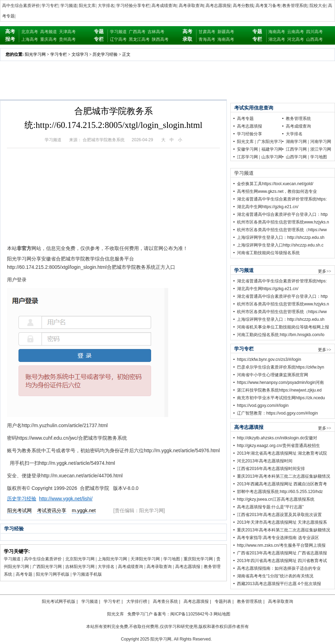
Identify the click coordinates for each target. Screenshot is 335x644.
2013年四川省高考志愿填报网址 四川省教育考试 (282, 561)
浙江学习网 (321, 149)
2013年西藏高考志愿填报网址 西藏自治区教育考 (282, 484)
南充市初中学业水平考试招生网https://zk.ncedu (281, 398)
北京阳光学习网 (80, 559)
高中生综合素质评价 (21, 6)
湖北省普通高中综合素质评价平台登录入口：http (282, 214)
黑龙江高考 (139, 39)
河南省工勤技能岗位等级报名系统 (268, 253)
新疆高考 (226, 32)
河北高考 (296, 39)
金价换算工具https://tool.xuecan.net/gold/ (275, 184)
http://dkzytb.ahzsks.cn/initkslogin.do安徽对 (277, 438)
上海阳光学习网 (112, 559)
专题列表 (223, 601)
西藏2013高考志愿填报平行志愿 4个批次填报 (279, 584)
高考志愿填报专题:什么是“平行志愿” (270, 507)
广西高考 (137, 32)
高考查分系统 (165, 601)
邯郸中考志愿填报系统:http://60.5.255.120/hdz (280, 492)
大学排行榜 (137, 601)
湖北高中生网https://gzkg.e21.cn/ (268, 207)
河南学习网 (321, 142)
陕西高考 (160, 39)
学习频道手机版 (87, 574)
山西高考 (314, 39)
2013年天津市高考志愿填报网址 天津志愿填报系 (282, 522)
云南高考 (296, 32)
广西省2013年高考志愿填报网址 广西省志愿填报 (282, 553)
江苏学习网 (247, 157)
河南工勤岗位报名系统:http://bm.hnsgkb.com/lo (281, 335)
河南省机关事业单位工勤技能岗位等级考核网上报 (283, 327)
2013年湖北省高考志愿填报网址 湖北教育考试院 (282, 453)
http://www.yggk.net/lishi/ (66, 499)
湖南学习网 (296, 142)
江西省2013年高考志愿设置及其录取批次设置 (279, 515)
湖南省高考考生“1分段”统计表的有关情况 (275, 576)
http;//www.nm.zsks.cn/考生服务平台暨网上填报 (281, 545)
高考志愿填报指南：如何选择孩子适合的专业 (279, 568)
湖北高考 (277, 39)
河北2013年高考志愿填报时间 (265, 461)
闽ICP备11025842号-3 (191, 614)
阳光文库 (87, 6)
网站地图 (222, 614)
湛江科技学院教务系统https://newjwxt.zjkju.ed (279, 390)
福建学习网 (272, 149)
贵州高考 (67, 39)
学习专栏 (50, 6)
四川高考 (314, 32)
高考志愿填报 (218, 6)
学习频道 (69, 6)
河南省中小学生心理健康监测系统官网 (273, 375)
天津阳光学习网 (145, 559)
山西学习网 (296, 157)
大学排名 (106, 6)
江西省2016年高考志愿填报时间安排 (271, 469)
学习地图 (172, 559)
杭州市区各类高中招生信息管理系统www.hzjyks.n (283, 222)
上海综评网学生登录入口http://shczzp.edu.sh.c (280, 245)
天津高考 (67, 32)
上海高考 (30, 39)
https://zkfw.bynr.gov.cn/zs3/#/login (269, 359)
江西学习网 (296, 149)
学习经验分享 (250, 134)
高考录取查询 (191, 6)
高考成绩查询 (164, 6)
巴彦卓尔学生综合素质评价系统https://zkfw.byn (281, 367)
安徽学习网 (247, 149)
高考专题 (24, 574)
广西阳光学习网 (47, 567)
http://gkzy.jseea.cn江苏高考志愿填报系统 (276, 499)
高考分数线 (243, 6)
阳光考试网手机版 (59, 601)
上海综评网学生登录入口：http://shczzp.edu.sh (281, 237)
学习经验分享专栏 (133, 6)
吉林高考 (156, 32)
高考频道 (49, 32)
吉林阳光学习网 (80, 567)
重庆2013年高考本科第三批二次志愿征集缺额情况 (284, 476)
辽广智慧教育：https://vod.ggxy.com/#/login (277, 413)
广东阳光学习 (270, 142)
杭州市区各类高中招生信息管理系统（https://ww (282, 230)
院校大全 (318, 6)
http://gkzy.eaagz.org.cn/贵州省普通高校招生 (278, 446)
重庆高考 (49, 39)
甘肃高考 (207, 32)
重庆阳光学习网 (198, 559)
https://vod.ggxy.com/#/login (263, 406)
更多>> (325, 271)
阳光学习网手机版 (53, 574)
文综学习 (80, 54)
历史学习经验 (105, 54)
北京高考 (30, 32)
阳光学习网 (35, 54)
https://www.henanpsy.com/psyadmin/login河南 (280, 382)
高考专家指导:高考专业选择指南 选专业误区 (278, 538)
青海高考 (207, 39)
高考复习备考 (268, 6)
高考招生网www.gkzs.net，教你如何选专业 (277, 191)
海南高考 (226, 39)
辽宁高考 (118, 39)
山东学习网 (272, 157)
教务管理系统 (295, 6)
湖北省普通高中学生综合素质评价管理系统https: (282, 199)
